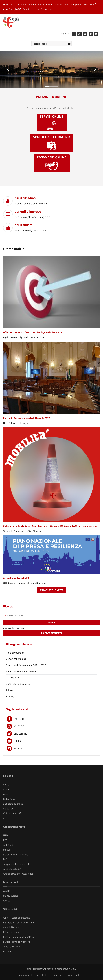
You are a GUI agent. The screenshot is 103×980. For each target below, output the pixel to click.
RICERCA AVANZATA (51, 633)
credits (7, 891)
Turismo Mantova (12, 947)
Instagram (19, 748)
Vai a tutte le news (52, 590)
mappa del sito (11, 896)
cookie (78, 975)
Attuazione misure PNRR (16, 578)
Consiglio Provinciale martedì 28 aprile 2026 (27, 418)
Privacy (10, 690)
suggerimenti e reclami (84, 4)
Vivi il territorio (12, 813)
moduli (33, 4)
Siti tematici (9, 809)
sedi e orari (22, 4)
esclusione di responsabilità (33, 975)
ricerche (7, 818)
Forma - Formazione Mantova (18, 937)
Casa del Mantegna (13, 927)
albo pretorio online (13, 804)
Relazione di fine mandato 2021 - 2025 (26, 665)
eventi (6, 789)
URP (5, 4)
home (6, 784)
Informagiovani (11, 932)
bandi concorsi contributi (51, 4)
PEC (12, 4)
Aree (6, 794)
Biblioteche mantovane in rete (18, 923)
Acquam (7, 951)
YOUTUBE (19, 726)
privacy (53, 975)
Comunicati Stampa (16, 659)
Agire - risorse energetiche (17, 918)
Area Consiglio (12, 9)
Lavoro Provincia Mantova (17, 942)
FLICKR (17, 741)
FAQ (67, 4)
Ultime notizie (14, 249)
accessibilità (66, 975)
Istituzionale (9, 799)
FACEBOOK (19, 719)
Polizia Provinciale (15, 653)
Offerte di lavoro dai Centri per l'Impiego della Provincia (32, 332)
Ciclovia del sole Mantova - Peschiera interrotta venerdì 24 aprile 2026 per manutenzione (50, 526)
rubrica (7, 901)
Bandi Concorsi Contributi (19, 684)
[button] (8, 70)
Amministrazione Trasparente (37, 9)
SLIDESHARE (20, 734)
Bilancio (10, 697)
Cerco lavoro (12, 678)
